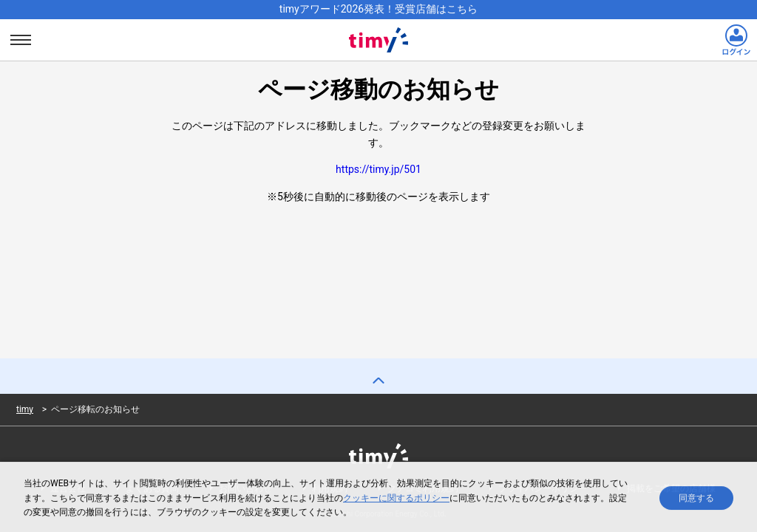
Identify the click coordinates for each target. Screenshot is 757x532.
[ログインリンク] (736, 40)
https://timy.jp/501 (378, 169)
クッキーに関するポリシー (396, 499)
